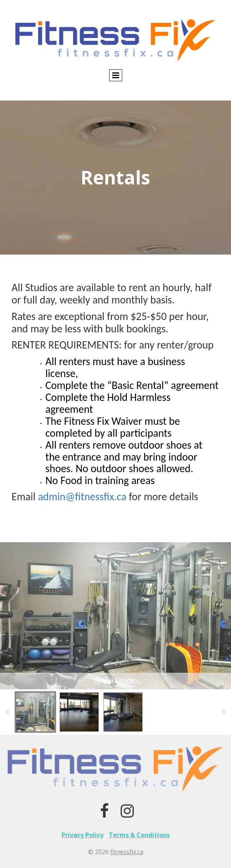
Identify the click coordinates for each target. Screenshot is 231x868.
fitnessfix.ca (127, 852)
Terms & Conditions (139, 835)
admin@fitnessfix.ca (82, 497)
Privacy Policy (82, 835)
